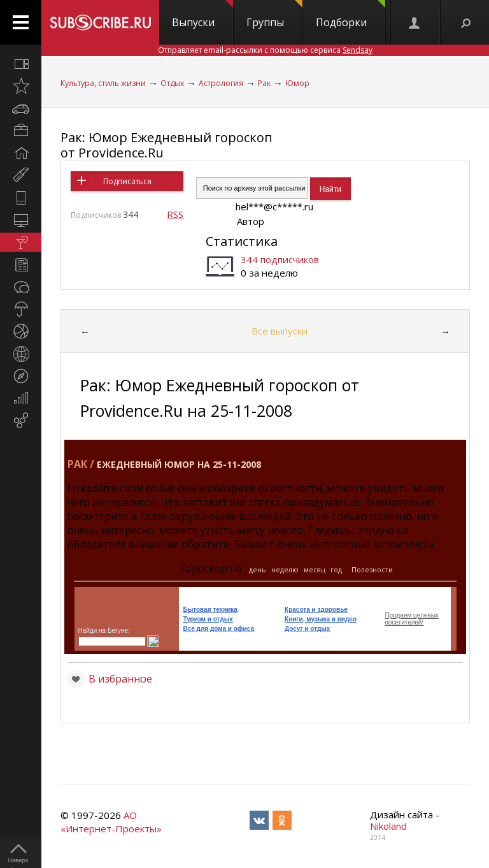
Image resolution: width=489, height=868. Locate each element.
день (258, 569)
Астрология (221, 83)
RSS (175, 214)
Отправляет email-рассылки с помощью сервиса (265, 50)
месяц (315, 569)
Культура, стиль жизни (103, 83)
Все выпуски (280, 331)
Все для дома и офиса (218, 629)
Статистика (242, 241)
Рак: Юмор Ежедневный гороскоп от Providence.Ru (167, 145)
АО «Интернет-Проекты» (111, 822)
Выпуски (202, 15)
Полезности (372, 569)
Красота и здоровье (316, 610)
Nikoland (388, 826)
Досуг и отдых (307, 629)
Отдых (172, 83)
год (336, 569)
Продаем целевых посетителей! (411, 619)
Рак (264, 83)
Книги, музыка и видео (321, 619)
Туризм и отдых (208, 619)
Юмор (297, 83)
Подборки (351, 15)
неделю (285, 569)
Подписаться (127, 181)
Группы (274, 15)
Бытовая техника (210, 610)
